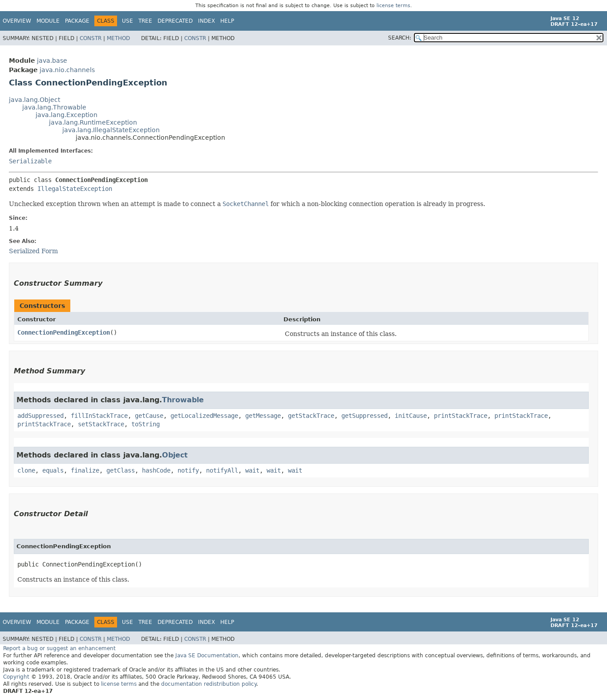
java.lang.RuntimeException (93, 122)
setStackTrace (101, 424)
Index (206, 21)
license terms (393, 6)
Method (118, 38)
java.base (52, 61)
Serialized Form (33, 251)
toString (146, 424)
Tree (145, 21)
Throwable (183, 400)
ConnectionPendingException (64, 332)
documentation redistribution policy (209, 684)
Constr (91, 38)
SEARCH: (400, 38)
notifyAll (222, 470)
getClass (121, 470)
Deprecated (175, 21)
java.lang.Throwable (54, 107)
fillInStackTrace (99, 416)
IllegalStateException (75, 189)
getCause (149, 416)
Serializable (30, 161)
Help (227, 21)
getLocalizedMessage (204, 416)
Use (127, 21)
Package (77, 21)
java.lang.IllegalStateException (111, 130)
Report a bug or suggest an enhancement (59, 648)
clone (26, 470)
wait (252, 470)
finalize (85, 470)
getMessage (263, 416)
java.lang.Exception (67, 115)
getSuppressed (364, 416)
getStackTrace (311, 416)
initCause (411, 416)
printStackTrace (461, 416)
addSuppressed (40, 416)
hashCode (156, 470)
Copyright (16, 677)
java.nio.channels (67, 70)
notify (188, 470)
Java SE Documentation (207, 655)
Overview (17, 21)
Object (175, 455)
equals (53, 470)
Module (48, 21)
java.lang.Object (34, 100)
